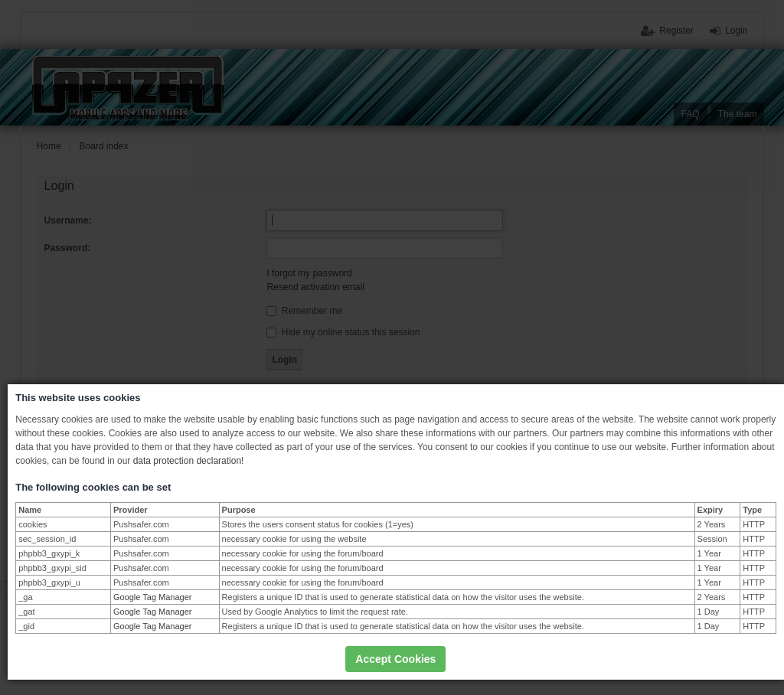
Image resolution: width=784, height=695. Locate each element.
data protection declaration (187, 461)
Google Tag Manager (153, 597)
